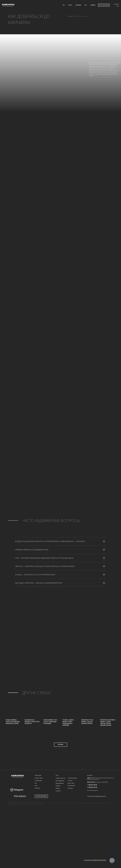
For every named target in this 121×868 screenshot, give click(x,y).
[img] (8, 5)
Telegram (19, 790)
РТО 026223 (20, 796)
